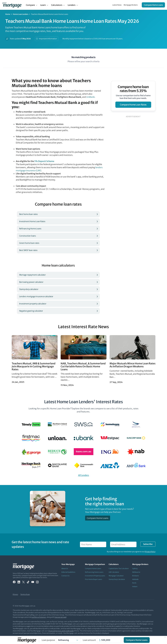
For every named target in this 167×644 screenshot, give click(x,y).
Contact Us (65, 576)
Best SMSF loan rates (28, 250)
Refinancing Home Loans (30, 229)
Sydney (135, 568)
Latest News (117, 5)
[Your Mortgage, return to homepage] (12, 5)
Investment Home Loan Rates (32, 221)
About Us (65, 568)
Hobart (135, 587)
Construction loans (28, 236)
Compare (30, 5)
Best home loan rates (28, 214)
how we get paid (60, 617)
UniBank (90, 97)
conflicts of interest (39, 617)
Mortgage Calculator (116, 576)
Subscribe (148, 544)
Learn (43, 5)
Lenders (72, 5)
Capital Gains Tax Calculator (119, 568)
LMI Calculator (114, 572)
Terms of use (25, 594)
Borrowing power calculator (31, 282)
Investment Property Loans (95, 576)
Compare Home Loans (153, 5)
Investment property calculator (33, 304)
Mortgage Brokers (131, 5)
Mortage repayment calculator (32, 275)
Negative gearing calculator (31, 311)
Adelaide (135, 579)
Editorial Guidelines (68, 572)
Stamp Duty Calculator (117, 579)
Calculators (57, 5)
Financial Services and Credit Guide (61, 631)
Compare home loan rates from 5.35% (133, 89)
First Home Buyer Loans (94, 579)
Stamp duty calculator (29, 289)
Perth (134, 583)
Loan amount (89, 640)
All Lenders (84, 475)
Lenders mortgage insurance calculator (36, 296)
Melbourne (136, 572)
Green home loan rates (29, 243)
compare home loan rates (133, 105)
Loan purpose (48, 640)
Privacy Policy (150, 552)
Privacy (15, 594)
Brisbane (136, 576)
